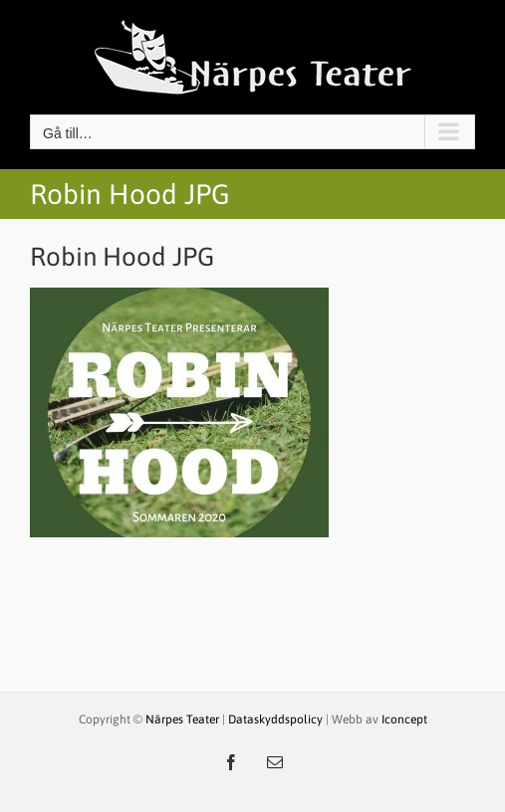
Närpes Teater (184, 719)
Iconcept (404, 719)
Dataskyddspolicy (275, 719)
